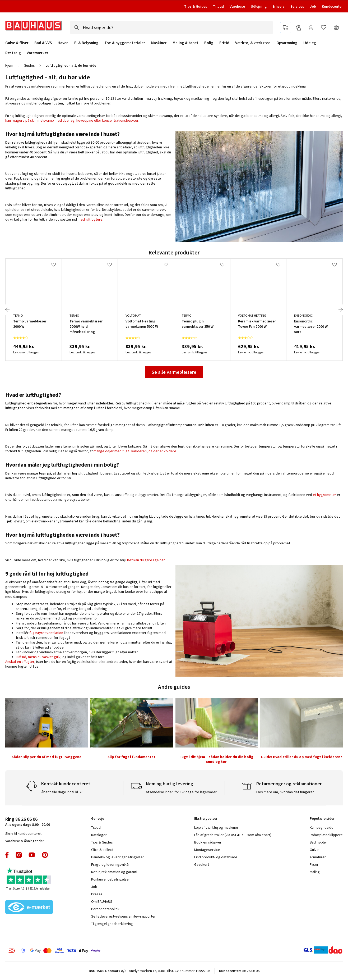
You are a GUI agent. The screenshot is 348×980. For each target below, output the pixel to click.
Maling (315, 872)
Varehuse (237, 6)
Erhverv (279, 6)
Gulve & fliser (17, 43)
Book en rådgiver (208, 842)
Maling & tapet (185, 43)
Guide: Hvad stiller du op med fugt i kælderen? (301, 757)
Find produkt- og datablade (216, 857)
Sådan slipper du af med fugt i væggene (47, 757)
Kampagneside (322, 827)
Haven (63, 43)
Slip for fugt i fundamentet (131, 757)
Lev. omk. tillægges (26, 352)
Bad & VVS (43, 43)
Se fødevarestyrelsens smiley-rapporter (123, 916)
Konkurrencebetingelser (111, 879)
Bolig (209, 43)
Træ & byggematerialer (125, 43)
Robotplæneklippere (326, 835)
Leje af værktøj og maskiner (216, 827)
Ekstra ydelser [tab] (206, 818)
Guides (29, 65)
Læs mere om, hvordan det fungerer (285, 792)
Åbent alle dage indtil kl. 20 (62, 792)
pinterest (45, 855)
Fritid (224, 43)
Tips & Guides (196, 6)
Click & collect (102, 850)
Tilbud (218, 6)
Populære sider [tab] (322, 818)
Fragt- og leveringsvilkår (110, 864)
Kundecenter (332, 6)
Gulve (314, 850)
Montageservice (207, 850)
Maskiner (159, 43)
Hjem (9, 65)
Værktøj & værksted (253, 43)
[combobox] (171, 28)
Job (313, 6)
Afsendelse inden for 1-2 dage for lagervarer (181, 792)
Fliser (314, 864)
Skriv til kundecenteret (23, 833)
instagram (19, 855)
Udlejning (259, 6)
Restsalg (13, 53)
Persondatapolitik (105, 909)
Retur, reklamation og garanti (114, 872)
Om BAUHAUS (102, 901)
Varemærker (38, 53)
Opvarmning (287, 43)
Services (297, 6)
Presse (97, 894)
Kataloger (99, 835)
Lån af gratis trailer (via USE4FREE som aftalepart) (233, 835)
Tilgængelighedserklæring (112, 924)
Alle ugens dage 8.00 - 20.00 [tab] (28, 821)
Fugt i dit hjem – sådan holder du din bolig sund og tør (216, 759)
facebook (7, 855)
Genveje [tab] (98, 818)
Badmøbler (318, 842)
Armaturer (318, 857)
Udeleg (310, 43)
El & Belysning (86, 43)
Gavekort (202, 864)
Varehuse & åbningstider (25, 841)
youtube (32, 855)
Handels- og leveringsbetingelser (118, 857)
